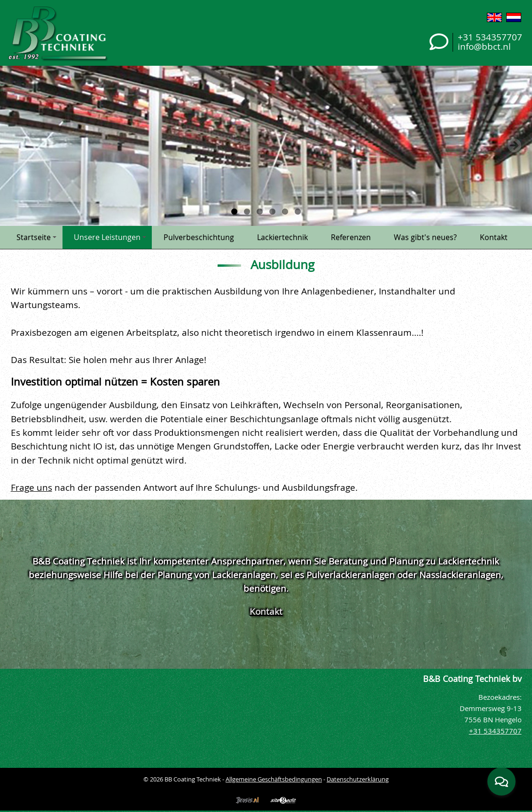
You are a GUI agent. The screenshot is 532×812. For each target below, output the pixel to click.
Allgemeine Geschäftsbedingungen (274, 779)
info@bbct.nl (484, 46)
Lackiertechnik (282, 237)
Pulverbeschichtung (199, 237)
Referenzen (351, 237)
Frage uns (31, 487)
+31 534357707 (490, 37)
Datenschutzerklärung (358, 779)
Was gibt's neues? (425, 237)
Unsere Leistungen (110, 237)
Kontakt (494, 237)
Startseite (36, 237)
